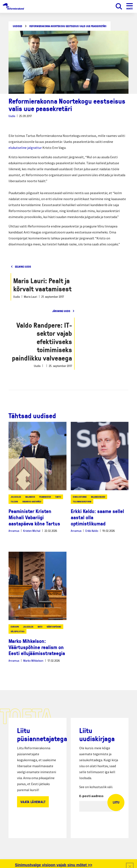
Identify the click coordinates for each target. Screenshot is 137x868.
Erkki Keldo (92, 531)
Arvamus (14, 531)
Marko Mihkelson (33, 661)
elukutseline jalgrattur (25, 148)
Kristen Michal (32, 531)
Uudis (12, 116)
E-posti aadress (91, 796)
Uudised (17, 26)
